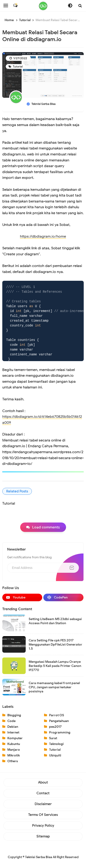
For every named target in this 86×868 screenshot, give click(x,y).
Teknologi (56, 744)
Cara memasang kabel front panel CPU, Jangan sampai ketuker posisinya (54, 687)
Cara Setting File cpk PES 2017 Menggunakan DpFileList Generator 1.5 (55, 645)
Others (13, 761)
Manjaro (14, 750)
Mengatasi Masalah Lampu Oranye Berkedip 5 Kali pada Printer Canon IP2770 (55, 666)
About (43, 782)
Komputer (15, 738)
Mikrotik (14, 755)
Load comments (46, 527)
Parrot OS (57, 715)
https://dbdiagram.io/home (43, 236)
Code (11, 721)
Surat (53, 738)
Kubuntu (14, 744)
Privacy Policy (43, 826)
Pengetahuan (59, 721)
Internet (13, 732)
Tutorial (17, 66)
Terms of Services (43, 815)
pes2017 (55, 727)
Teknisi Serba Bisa (39, 857)
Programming (60, 732)
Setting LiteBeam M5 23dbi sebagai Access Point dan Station (55, 621)
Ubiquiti (55, 755)
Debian (13, 727)
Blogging (14, 715)
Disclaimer (43, 804)
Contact (43, 793)
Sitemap (43, 836)
